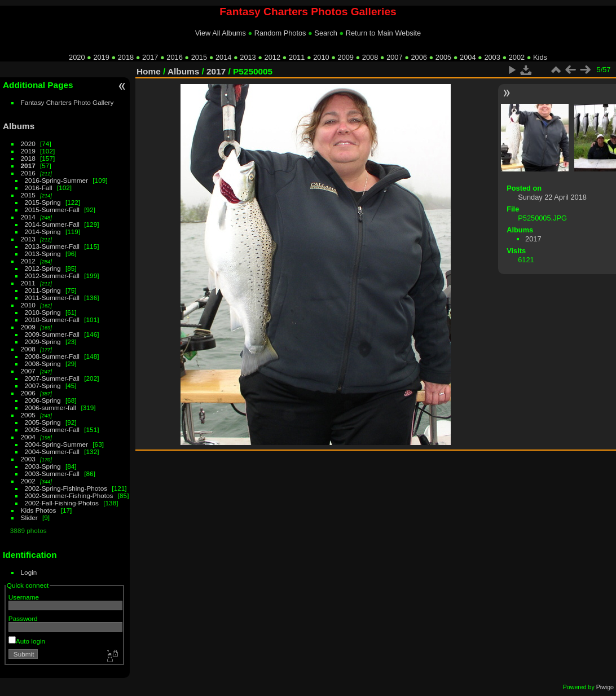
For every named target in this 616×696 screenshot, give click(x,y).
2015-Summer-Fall (52, 210)
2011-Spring (43, 290)
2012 (272, 57)
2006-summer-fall (51, 408)
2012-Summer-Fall (52, 276)
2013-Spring (43, 254)
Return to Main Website (383, 33)
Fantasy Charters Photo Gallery (67, 102)
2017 (150, 57)
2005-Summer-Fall (52, 430)
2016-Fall (39, 188)
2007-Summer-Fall (52, 378)
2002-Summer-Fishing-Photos (69, 495)
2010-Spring (43, 312)
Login (29, 572)
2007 (394, 57)
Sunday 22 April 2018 (552, 197)
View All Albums (221, 33)
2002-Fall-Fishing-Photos (62, 503)
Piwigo (605, 687)
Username (24, 597)
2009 (346, 57)
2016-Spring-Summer (56, 180)
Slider (29, 517)
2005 (443, 57)
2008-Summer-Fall (52, 356)
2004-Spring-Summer (56, 444)
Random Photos (280, 33)
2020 (77, 57)
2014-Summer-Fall (52, 224)
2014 (223, 57)
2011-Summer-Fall (52, 298)
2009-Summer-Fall (52, 334)
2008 (370, 57)
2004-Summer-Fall (52, 451)
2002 (517, 57)
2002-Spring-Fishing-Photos (66, 488)
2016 (174, 57)
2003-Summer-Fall (52, 473)
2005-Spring (43, 422)
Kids (540, 57)
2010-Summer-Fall (52, 320)
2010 (321, 57)
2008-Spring (43, 364)
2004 (468, 57)
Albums (19, 126)
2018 (126, 57)
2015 (199, 57)
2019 (101, 57)
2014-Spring (43, 232)
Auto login (27, 641)
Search (326, 33)
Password (23, 618)
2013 (248, 57)
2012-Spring (43, 268)
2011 (297, 57)
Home (149, 71)
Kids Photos (39, 510)
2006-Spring (43, 400)
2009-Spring (43, 342)
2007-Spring (43, 386)
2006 (419, 57)
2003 (492, 57)
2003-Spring (43, 466)
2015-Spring (43, 202)
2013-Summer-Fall (52, 246)
